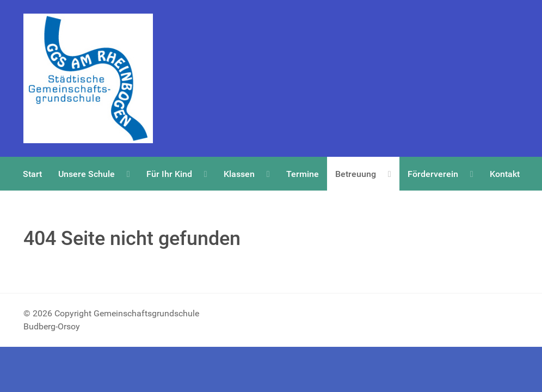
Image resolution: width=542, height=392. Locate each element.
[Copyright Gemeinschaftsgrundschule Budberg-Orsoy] (88, 78)
